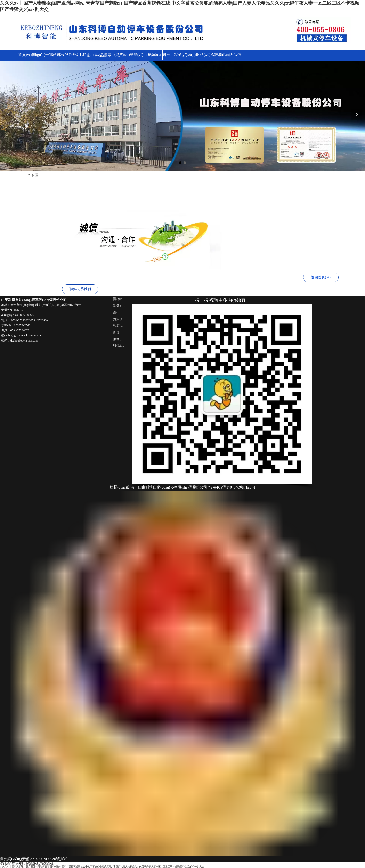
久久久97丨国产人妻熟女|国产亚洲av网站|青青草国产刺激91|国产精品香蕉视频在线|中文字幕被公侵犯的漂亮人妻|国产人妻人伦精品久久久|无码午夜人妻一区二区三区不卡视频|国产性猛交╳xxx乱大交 (102, 866)
